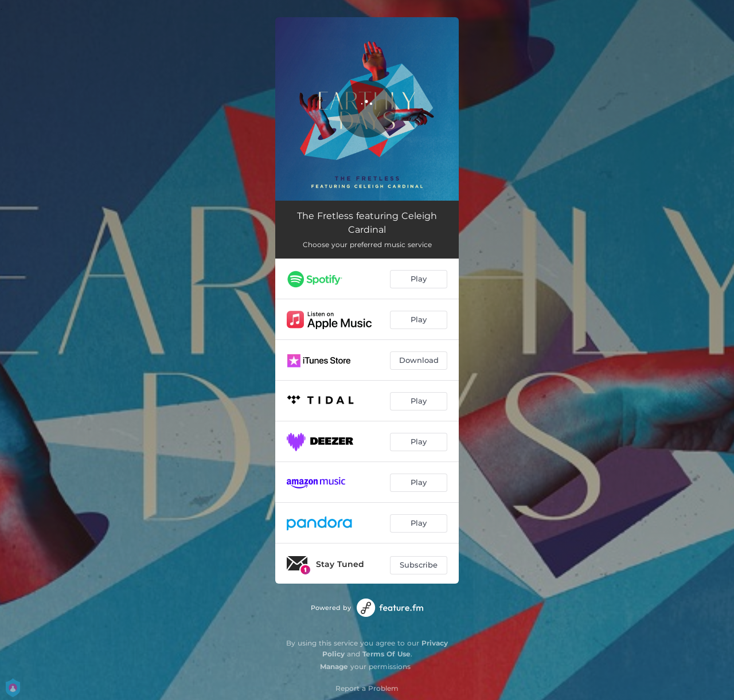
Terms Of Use (386, 654)
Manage (334, 666)
